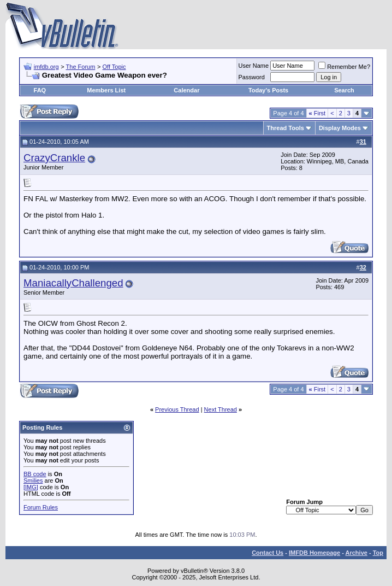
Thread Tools (286, 128)
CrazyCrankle (54, 158)
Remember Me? (344, 67)
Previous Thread (177, 409)
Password (252, 77)
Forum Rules (41, 507)
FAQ (40, 90)
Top (378, 553)
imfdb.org (46, 67)
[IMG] (31, 487)
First (317, 113)
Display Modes (340, 128)
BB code (35, 474)
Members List (106, 90)
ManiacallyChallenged (73, 283)
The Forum (81, 67)
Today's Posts (268, 90)
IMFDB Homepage (314, 553)
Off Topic (114, 67)
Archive (357, 553)
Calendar (186, 90)
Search (344, 90)
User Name (254, 66)
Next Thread (221, 409)
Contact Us (268, 553)
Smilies (33, 480)
